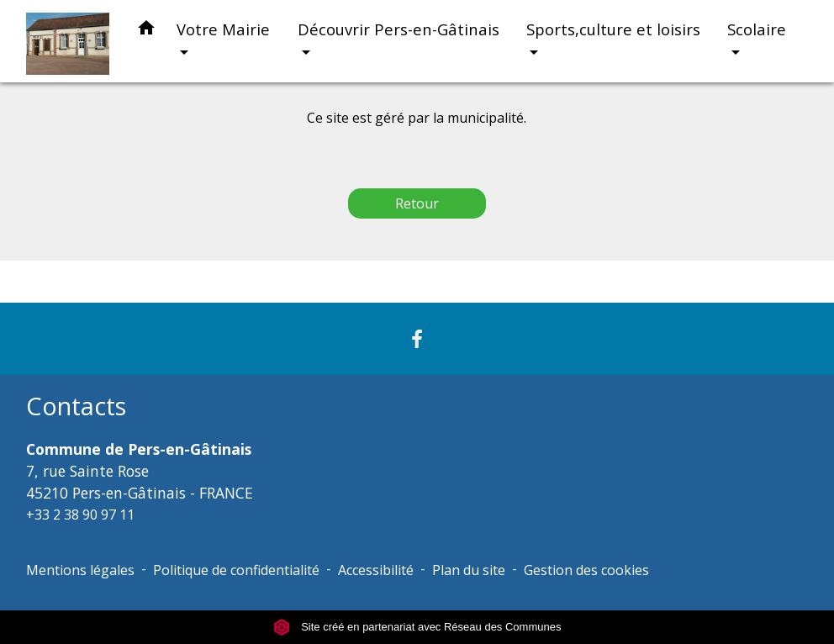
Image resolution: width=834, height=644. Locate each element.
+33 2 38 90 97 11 (80, 515)
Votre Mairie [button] (223, 29)
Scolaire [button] (757, 29)
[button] (146, 31)
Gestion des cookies (586, 570)
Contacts (76, 406)
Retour (417, 203)
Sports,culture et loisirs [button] (613, 29)
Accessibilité (376, 570)
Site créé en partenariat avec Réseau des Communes (417, 627)
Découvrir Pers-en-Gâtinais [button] (399, 29)
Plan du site (469, 570)
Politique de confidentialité (236, 570)
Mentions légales (80, 570)
